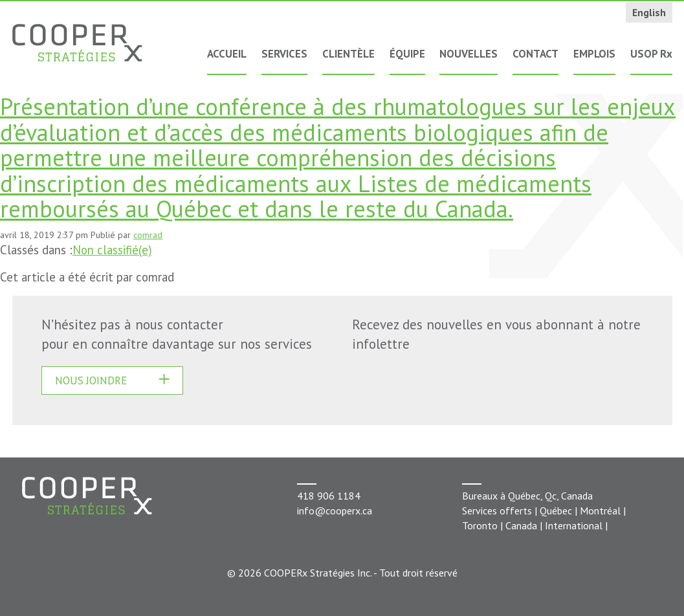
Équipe (407, 54)
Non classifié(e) (112, 250)
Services (284, 54)
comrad (148, 235)
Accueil (227, 54)
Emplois (594, 54)
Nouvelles (469, 54)
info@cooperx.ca (335, 511)
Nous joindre (91, 380)
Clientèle (348, 54)
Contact (535, 54)
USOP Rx (651, 54)
